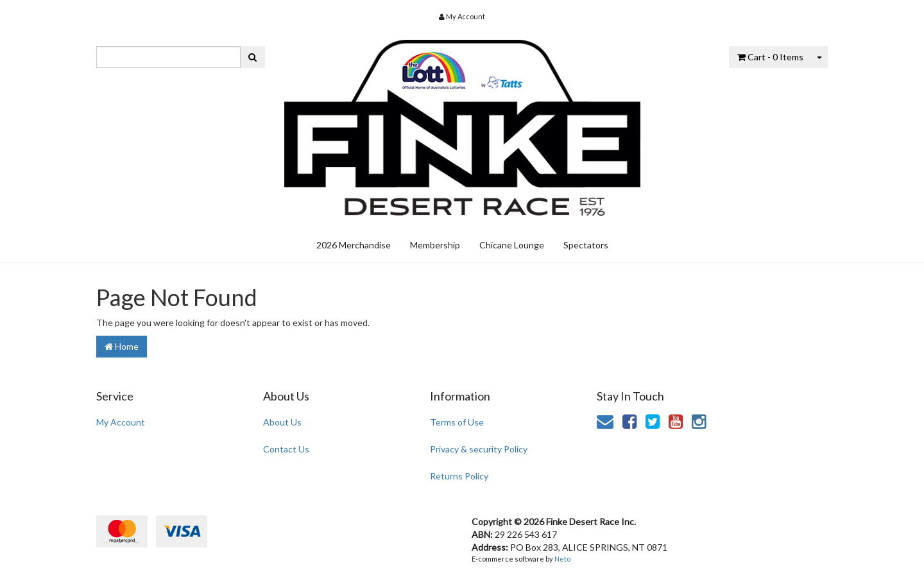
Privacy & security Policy (479, 449)
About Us (282, 422)
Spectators (586, 245)
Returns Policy (459, 476)
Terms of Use (457, 422)
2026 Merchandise (354, 245)
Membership (435, 245)
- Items (770, 57)
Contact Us (286, 449)
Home (122, 346)
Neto (562, 559)
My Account (121, 422)
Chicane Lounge (512, 245)
